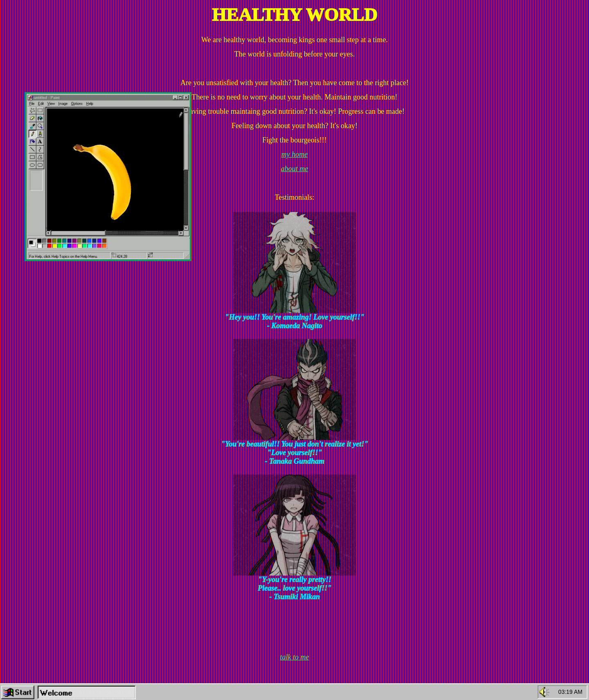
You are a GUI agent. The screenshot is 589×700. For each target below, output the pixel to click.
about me (295, 169)
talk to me (295, 657)
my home (294, 154)
